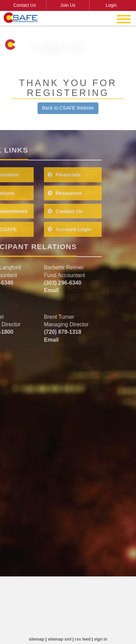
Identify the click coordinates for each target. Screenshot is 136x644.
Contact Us (27, 5)
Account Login (49, 229)
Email (31, 290)
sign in (101, 639)
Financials (43, 175)
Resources (44, 193)
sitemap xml (60, 639)
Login (109, 5)
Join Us (68, 5)
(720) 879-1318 (42, 332)
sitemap (36, 639)
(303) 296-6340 (42, 283)
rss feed (83, 639)
